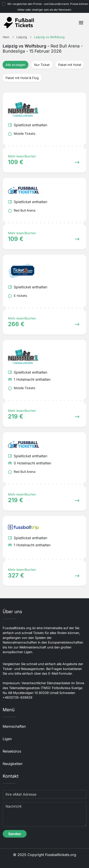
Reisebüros (12, 751)
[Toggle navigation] (81, 23)
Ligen (7, 739)
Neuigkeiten (13, 764)
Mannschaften (14, 726)
